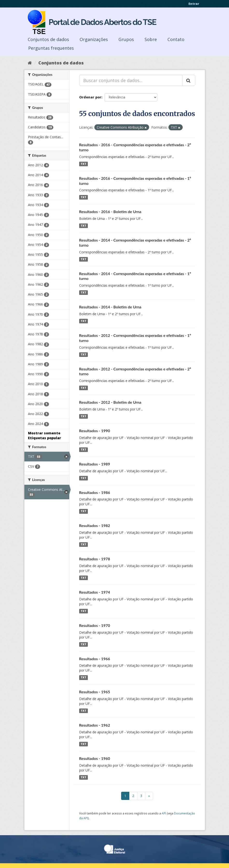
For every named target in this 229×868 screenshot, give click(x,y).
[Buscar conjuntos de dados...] (131, 80)
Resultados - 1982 (95, 525)
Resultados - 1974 (95, 592)
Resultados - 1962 (95, 725)
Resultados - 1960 (95, 758)
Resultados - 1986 (95, 492)
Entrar (194, 4)
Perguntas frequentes (51, 48)
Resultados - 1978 (95, 559)
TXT (83, 164)
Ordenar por (90, 97)
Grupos (126, 39)
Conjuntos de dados (48, 39)
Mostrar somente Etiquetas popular (45, 435)
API (164, 813)
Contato (176, 39)
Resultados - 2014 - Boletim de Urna (110, 307)
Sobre (151, 39)
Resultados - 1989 (95, 464)
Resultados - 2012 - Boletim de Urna (110, 402)
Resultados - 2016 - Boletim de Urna (110, 212)
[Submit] (189, 80)
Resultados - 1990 (95, 431)
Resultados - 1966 (95, 659)
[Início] (30, 63)
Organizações (94, 39)
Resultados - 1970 (95, 625)
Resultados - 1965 (95, 692)
